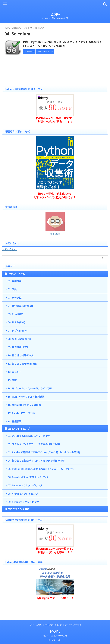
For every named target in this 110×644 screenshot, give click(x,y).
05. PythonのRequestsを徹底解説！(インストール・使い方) (41, 481)
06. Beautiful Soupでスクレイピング (28, 490)
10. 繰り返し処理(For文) (21, 368)
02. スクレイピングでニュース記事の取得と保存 (34, 457)
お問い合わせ (9, 262)
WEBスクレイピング (19, 441)
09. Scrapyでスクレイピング (23, 514)
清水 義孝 (55, 247)
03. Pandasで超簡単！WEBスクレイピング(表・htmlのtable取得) (44, 465)
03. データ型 (15, 310)
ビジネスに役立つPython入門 (55, 642)
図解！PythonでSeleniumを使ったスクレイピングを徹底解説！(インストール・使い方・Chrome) (71, 44)
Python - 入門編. (17, 286)
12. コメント (15, 384)
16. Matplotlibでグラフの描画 (24, 417)
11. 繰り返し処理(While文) (22, 376)
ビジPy (55, 14)
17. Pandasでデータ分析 (21, 426)
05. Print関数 (15, 327)
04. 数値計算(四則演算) (20, 318)
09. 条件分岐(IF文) (18, 360)
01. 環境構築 (15, 294)
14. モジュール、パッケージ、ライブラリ (30, 401)
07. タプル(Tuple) (18, 343)
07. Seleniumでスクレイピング (25, 498)
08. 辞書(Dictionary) (19, 351)
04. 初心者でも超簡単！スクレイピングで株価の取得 (36, 473)
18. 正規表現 (15, 434)
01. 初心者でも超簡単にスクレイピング (29, 448)
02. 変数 (12, 302)
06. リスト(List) (16, 335)
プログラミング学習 (19, 522)
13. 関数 (12, 393)
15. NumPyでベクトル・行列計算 (26, 409)
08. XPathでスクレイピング (23, 506)
